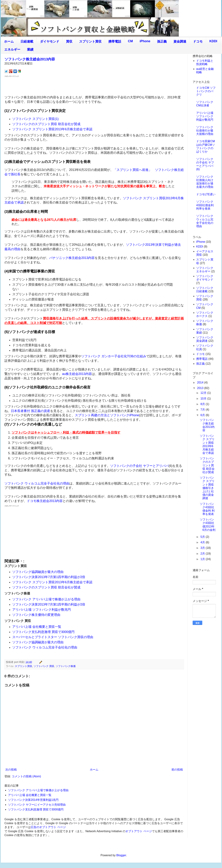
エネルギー (12, 50)
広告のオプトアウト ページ (48, 827)
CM (130, 41)
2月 (203, 554)
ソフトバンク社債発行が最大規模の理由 (205, 131)
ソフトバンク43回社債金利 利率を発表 (205, 205)
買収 (69, 42)
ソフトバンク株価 (66, 666)
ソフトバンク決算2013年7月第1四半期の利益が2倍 (49, 577)
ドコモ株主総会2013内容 (45, 501)
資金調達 (180, 42)
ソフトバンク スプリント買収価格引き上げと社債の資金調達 (207, 488)
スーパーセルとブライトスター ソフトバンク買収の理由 (53, 637)
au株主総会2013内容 (77, 374)
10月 (204, 399)
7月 (203, 410)
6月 (203, 415)
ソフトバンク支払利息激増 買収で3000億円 (43, 632)
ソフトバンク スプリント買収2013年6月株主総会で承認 (52, 129)
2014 (201, 383)
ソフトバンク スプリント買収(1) (35, 119)
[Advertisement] (94, 86)
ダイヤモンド (50, 42)
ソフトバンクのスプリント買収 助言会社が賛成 (46, 124)
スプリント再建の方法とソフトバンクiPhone (107, 415)
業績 (30, 50)
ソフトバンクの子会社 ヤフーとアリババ (139, 466)
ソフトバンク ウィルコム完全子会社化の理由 (37, 483)
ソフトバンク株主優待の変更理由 (36, 615)
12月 (204, 393)
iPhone (145, 41)
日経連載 (27, 42)
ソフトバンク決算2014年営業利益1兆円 (33, 800)
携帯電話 (115, 42)
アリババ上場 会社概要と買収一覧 (37, 627)
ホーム (9, 42)
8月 (203, 404)
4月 (203, 542)
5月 (203, 537)
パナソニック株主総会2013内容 (72, 258)
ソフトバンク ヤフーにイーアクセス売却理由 (37, 805)
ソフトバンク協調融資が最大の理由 (38, 572)
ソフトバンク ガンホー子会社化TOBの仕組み (114, 356)
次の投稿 (11, 770)
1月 (203, 559)
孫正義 (162, 42)
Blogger (121, 855)
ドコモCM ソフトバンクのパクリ (206, 91)
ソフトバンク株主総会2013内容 (30, 59)
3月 (203, 548)
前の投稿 (177, 770)
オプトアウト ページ (139, 831)
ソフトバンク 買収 (44, 666)
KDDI (213, 41)
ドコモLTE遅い (206, 194)
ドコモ (198, 42)
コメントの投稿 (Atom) (26, 776)
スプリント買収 (90, 42)
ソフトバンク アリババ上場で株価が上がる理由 (46, 599)
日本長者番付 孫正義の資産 (31, 411)
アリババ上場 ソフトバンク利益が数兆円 (42, 610)
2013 (201, 388)
